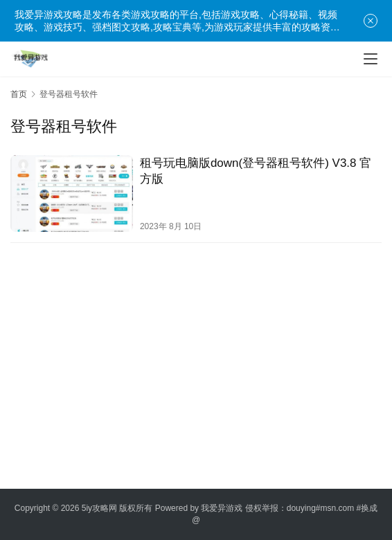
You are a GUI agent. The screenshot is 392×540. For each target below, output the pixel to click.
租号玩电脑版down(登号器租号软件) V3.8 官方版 (256, 171)
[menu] (371, 59)
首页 (19, 94)
